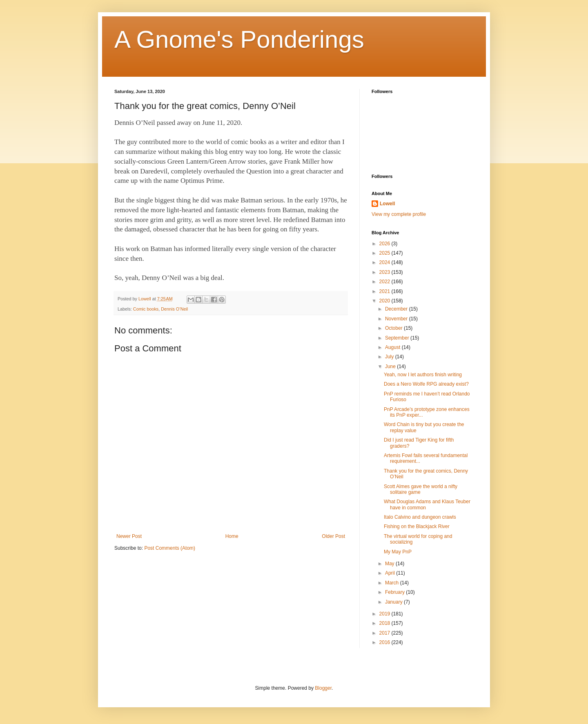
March (393, 583)
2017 (385, 633)
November (397, 319)
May (390, 564)
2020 (385, 301)
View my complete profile (399, 214)
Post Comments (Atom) (170, 548)
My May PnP (398, 552)
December (397, 309)
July (390, 357)
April (391, 573)
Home (232, 536)
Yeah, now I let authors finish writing (423, 375)
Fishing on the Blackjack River (417, 526)
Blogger (323, 688)
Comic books (146, 309)
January (394, 602)
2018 (385, 623)
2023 (385, 272)
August (393, 347)
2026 (385, 244)
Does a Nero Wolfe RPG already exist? (426, 384)
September (398, 338)
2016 (385, 642)
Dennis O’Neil (174, 309)
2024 (385, 262)
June (391, 366)
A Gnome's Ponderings (239, 39)
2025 (385, 253)
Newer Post (129, 536)
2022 (385, 282)
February (395, 592)
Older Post (333, 536)
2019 (385, 614)
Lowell (387, 204)
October (394, 328)
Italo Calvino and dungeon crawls (420, 517)
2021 (385, 291)
